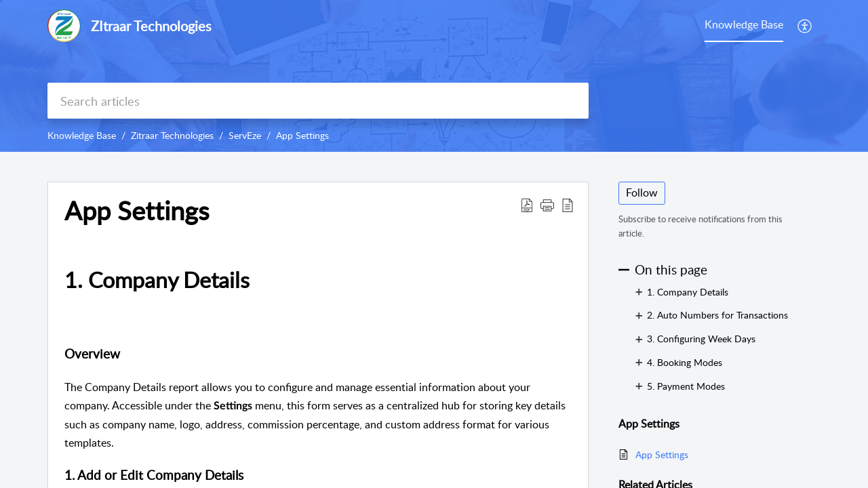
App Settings (302, 135)
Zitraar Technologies (172, 135)
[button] (805, 26)
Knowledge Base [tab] (744, 24)
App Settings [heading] (137, 211)
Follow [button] (642, 192)
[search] (318, 101)
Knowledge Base (82, 135)
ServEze (245, 135)
